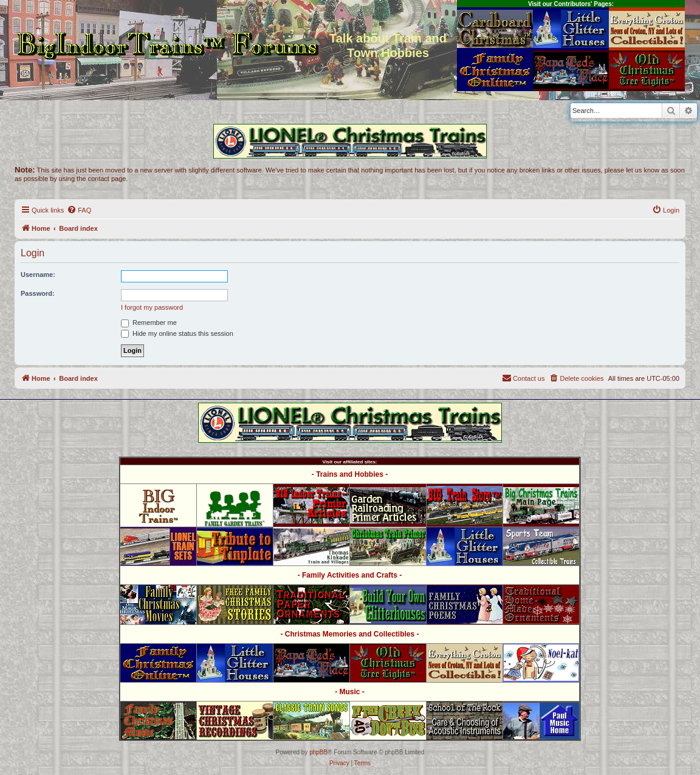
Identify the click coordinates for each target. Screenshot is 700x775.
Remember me (149, 323)
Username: (38, 275)
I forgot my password (152, 307)
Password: (38, 293)
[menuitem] (79, 210)
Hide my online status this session (177, 333)
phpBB (318, 752)
